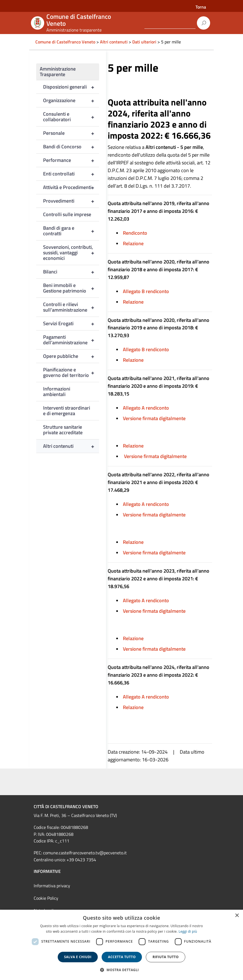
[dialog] (121, 945)
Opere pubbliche (71, 356)
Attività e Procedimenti (71, 187)
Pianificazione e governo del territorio (71, 373)
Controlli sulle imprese (67, 214)
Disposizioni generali (71, 87)
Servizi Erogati (71, 324)
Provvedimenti (71, 201)
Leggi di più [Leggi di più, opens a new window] (188, 931)
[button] (121, 970)
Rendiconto (135, 233)
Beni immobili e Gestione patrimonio (71, 288)
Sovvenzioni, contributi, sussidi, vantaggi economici (71, 253)
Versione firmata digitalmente (154, 418)
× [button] (237, 916)
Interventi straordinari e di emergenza (67, 411)
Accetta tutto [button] (122, 957)
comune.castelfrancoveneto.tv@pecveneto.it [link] (85, 853)
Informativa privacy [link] (52, 886)
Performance (71, 160)
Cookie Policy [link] (46, 898)
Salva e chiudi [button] (78, 957)
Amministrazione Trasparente (58, 72)
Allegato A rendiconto (146, 408)
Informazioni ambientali (57, 391)
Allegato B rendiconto (146, 291)
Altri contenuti (71, 446)
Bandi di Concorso (71, 147)
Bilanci (71, 272)
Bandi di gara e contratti (71, 231)
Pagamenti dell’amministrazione (71, 340)
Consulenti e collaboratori (71, 117)
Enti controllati (71, 174)
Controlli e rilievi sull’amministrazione (71, 307)
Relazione (133, 243)
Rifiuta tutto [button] (166, 957)
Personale (71, 133)
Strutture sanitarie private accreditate (63, 430)
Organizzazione (71, 100)
